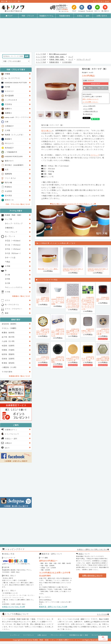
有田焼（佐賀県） (9, 346)
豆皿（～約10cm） (14, 241)
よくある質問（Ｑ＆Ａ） (90, 102)
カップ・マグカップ (15, 223)
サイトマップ (96, 635)
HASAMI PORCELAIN (14, 156)
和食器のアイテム (46, 16)
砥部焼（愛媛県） (9, 354)
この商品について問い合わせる (96, 88)
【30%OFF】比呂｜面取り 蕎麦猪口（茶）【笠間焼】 (43, 300)
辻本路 (8, 130)
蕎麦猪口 (10, 228)
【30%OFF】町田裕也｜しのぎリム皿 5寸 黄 (73, 359)
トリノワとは (98, 1)
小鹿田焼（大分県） (10, 367)
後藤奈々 (8, 109)
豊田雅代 (8, 139)
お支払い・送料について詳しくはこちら (92, 549)
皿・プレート (10, 236)
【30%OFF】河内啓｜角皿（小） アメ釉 (88, 359)
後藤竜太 (8, 113)
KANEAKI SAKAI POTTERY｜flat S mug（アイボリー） (98, 270)
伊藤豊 (8, 74)
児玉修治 (8, 104)
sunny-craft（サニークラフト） (17, 117)
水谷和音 (8, 191)
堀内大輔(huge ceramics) (58, 54)
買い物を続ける (88, 114)
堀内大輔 (8, 182)
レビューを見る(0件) (89, 106)
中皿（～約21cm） (14, 249)
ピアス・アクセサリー (14, 309)
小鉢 (8, 275)
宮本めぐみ (9, 200)
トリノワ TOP (41, 54)
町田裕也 (8, 187)
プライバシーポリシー (58, 635)
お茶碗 (8, 266)
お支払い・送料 (83, 16)
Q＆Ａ (6, 447)
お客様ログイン (9, 429)
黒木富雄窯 (9, 96)
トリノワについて (12, 434)
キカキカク (9, 91)
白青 (7, 122)
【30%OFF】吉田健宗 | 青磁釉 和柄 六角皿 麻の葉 (103, 359)
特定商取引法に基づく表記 (79, 635)
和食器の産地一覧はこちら (19, 376)
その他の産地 (7, 372)
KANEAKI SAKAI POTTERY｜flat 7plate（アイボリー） (73, 270)
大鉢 (8, 283)
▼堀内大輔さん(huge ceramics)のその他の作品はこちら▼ (73, 204)
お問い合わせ (102, 16)
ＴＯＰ (9, 16)
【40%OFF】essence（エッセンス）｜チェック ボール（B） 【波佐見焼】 (58, 301)
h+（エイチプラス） (13, 78)
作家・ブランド (28, 16)
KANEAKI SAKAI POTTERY (16, 83)
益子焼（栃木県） (9, 337)
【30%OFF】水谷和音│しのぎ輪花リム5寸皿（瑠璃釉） (58, 359)
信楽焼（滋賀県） (9, 359)
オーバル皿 (11, 258)
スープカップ (12, 232)
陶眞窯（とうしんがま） (15, 135)
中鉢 (8, 279)
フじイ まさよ (10, 178)
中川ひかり (9, 143)
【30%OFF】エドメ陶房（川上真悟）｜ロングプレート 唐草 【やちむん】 (58, 332)
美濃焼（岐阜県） (9, 333)
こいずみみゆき (11, 100)
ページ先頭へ (103, 638)
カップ (71, 57)
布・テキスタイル (12, 305)
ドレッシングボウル (15, 287)
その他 (8, 292)
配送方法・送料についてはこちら (53, 607)
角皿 (8, 262)
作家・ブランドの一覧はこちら (18, 204)
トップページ (15, 635)
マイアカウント (28, 635)
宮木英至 (8, 195)
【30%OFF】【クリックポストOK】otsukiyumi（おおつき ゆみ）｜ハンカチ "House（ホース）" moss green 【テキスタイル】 (73, 302)
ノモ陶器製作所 (11, 152)
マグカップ (95, 155)
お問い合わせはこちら (92, 575)
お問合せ (7, 443)
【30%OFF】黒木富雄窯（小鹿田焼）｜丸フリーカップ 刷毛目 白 (73, 332)
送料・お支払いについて (90, 99)
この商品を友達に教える (90, 111)
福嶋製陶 (8, 174)
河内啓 (8, 87)
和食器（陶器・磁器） (14, 215)
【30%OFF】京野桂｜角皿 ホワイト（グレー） (88, 331)
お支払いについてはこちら (13, 607)
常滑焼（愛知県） (9, 363)
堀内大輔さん (47, 131)
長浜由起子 (9, 148)
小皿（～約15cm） (14, 245)
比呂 (7, 169)
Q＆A (107, 1)
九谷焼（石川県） (9, 341)
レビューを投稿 (88, 109)
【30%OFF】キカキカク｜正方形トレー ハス (43, 359)
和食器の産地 (65, 16)
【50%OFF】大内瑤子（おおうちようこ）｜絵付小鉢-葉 (103, 332)
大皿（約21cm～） (14, 253)
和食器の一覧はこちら (21, 296)
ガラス (8, 300)
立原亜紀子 (9, 126)
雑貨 (7, 313)
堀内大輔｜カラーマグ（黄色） (48, 269)
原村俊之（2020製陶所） (15, 165)
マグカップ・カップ (84, 59)
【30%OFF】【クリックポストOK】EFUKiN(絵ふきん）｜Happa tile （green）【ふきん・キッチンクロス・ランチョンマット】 (88, 303)
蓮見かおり (9, 161)
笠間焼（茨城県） (9, 350)
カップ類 (8, 219)
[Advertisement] (55, 35)
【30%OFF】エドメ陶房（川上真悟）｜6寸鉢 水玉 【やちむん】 (43, 332)
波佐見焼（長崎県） (10, 324)
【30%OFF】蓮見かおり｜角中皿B (103, 299)
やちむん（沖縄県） (10, 328)
